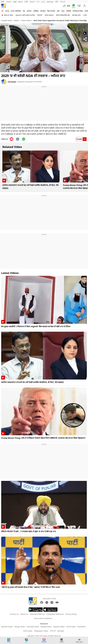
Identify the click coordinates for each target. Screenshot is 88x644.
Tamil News (28, 631)
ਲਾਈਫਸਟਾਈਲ (78, 11)
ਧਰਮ (63, 11)
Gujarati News (59, 627)
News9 (9, 2)
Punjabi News (7, 20)
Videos (16, 20)
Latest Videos (26, 20)
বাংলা (38, 2)
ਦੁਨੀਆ (29, 11)
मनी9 (57, 2)
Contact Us (14, 614)
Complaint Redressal (55, 614)
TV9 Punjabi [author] (12, 82)
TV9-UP (63, 2)
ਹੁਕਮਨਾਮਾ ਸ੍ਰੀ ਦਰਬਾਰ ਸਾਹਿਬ (25, 15)
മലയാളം (50, 2)
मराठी (26, 2)
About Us (24, 614)
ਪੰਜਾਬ (7, 11)
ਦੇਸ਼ (24, 11)
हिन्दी (3, 2)
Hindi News (71, 627)
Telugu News (20, 627)
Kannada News (33, 627)
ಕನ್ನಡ (15, 2)
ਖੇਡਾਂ (58, 11)
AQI (68, 6)
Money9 (60, 631)
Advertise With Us (37, 614)
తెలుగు (20, 2)
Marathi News (7, 627)
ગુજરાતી (32, 2)
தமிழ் (43, 2)
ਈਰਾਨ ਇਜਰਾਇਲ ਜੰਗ (63, 15)
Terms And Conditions (43, 618)
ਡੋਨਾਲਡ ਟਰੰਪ (77, 15)
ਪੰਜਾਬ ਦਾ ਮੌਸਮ (8, 15)
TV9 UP (53, 631)
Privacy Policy (71, 614)
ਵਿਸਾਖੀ (40, 15)
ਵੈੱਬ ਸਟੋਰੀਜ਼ (51, 11)
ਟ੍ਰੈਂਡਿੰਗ (36, 11)
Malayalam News (41, 631)
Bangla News (46, 627)
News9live (81, 627)
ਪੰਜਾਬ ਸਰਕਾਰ (49, 15)
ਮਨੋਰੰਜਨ (43, 11)
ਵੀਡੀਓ (69, 11)
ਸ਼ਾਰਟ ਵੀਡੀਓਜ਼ (16, 11)
